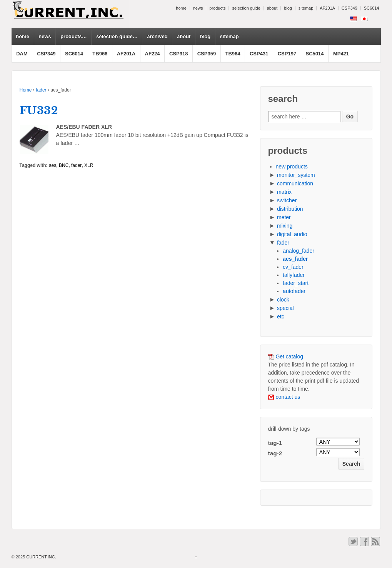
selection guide (246, 8)
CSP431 (259, 54)
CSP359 (207, 54)
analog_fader (299, 251)
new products (292, 167)
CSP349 (349, 8)
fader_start (296, 283)
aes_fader (295, 259)
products (217, 8)
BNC (64, 165)
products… (74, 36)
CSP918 (178, 54)
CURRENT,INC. (41, 557)
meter (284, 217)
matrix (284, 192)
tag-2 (275, 453)
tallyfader (294, 275)
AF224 (153, 54)
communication (295, 183)
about (272, 8)
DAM (22, 54)
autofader (294, 291)
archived (157, 36)
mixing (285, 226)
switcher (287, 200)
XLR (89, 165)
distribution (290, 209)
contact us (284, 397)
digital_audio (292, 234)
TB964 (233, 54)
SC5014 (315, 54)
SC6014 (372, 8)
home (181, 8)
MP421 (341, 54)
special (285, 308)
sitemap (306, 8)
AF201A (327, 8)
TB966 (100, 54)
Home (26, 90)
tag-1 (275, 443)
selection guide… (117, 36)
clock (283, 300)
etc (281, 316)
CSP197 (287, 54)
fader (41, 90)
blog (288, 8)
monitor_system (296, 175)
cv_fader (293, 267)
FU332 (39, 111)
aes (53, 165)
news (198, 8)
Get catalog (286, 356)
